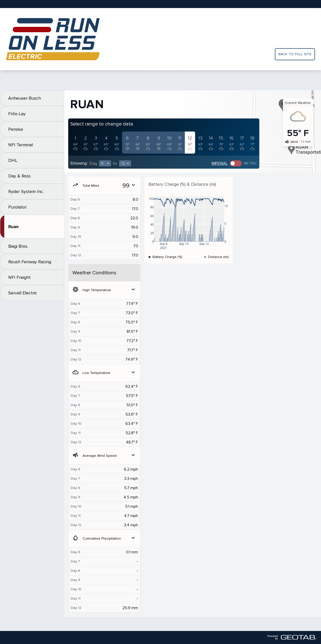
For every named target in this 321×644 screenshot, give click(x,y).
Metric (251, 163)
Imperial (220, 163)
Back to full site (295, 54)
